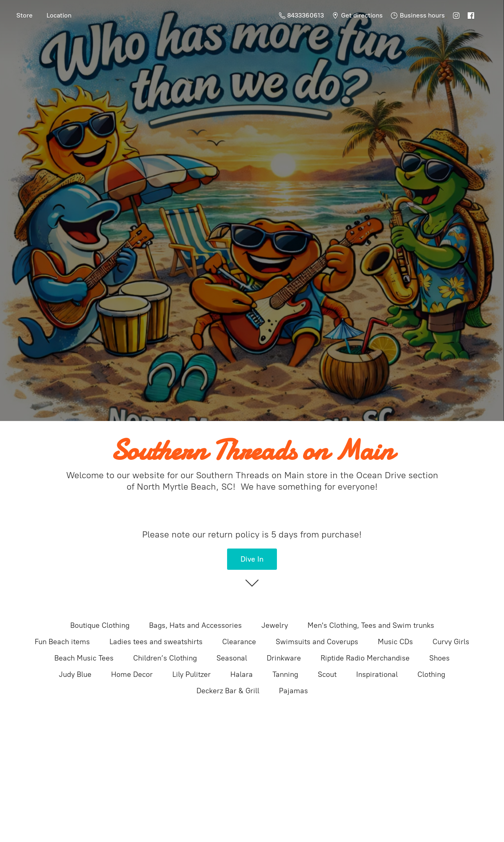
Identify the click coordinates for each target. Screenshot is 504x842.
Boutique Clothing (100, 625)
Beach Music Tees (84, 658)
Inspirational (377, 674)
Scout (327, 674)
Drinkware (284, 658)
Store (25, 15)
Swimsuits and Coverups (317, 642)
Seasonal (232, 658)
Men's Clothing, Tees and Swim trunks (371, 625)
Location (59, 15)
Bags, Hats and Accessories (195, 625)
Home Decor (132, 674)
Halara (242, 674)
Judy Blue (75, 674)
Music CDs (395, 642)
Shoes (439, 658)
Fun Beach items (62, 642)
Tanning (285, 674)
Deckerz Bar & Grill (228, 691)
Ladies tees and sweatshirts (156, 642)
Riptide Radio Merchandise (365, 658)
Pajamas (293, 691)
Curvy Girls (451, 642)
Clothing (431, 674)
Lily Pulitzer (192, 674)
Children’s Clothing (165, 658)
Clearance (239, 642)
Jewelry (275, 625)
